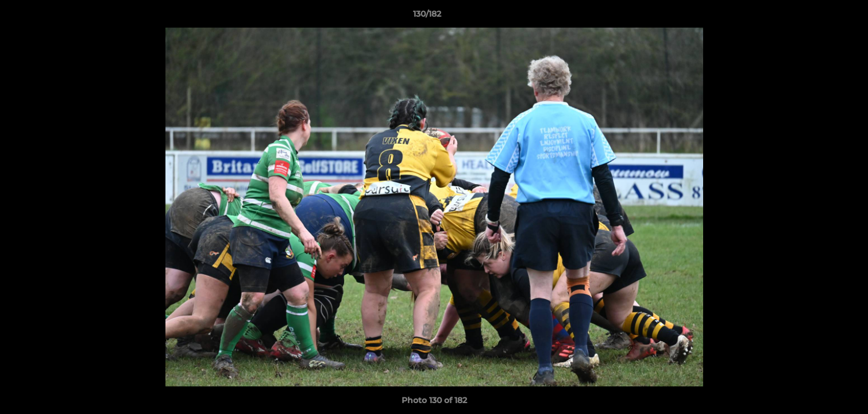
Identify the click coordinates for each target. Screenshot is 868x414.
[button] (820, 17)
